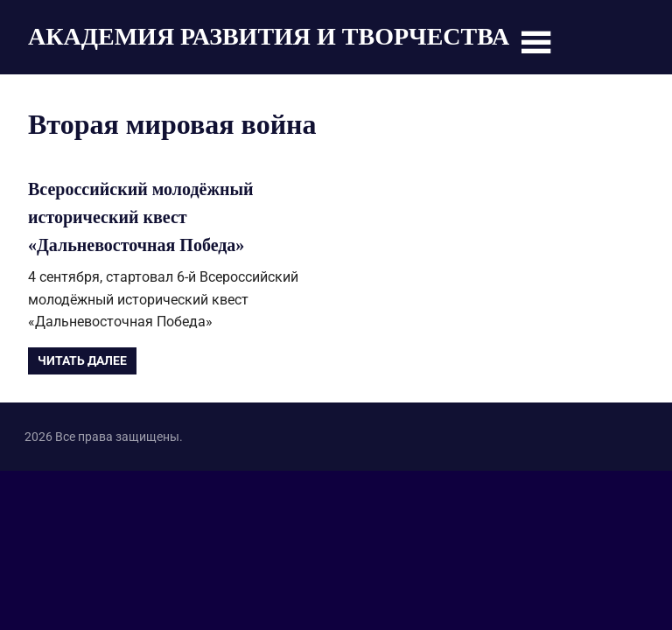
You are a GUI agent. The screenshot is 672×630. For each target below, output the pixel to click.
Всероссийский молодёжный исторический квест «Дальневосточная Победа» (141, 217)
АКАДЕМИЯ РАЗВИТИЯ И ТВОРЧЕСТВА (269, 36)
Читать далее (82, 360)
